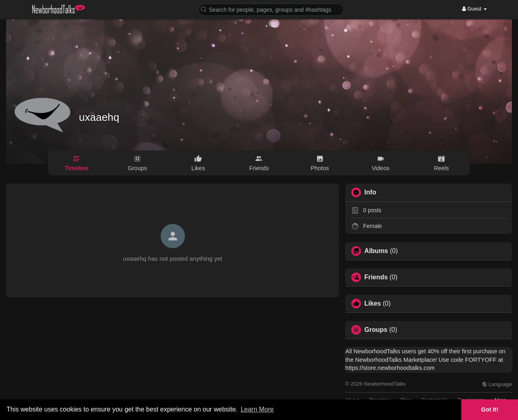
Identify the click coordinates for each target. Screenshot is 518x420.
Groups (376, 330)
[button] (271, 9)
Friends (376, 277)
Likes (373, 304)
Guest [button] (474, 9)
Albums (376, 251)
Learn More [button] (257, 409)
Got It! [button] (490, 409)
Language (497, 384)
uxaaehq (99, 117)
